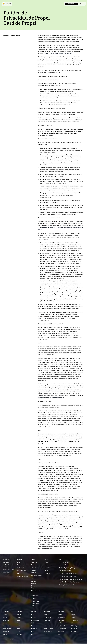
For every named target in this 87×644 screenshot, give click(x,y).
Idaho (19, 620)
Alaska (5, 614)
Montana (33, 634)
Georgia (19, 612)
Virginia (74, 617)
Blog (19, 562)
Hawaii (19, 617)
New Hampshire (49, 617)
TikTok (47, 562)
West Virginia (75, 626)
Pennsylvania (62, 617)
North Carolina (48, 629)
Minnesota (34, 626)
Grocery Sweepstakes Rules (68, 585)
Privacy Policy (63, 565)
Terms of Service (64, 562)
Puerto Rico (61, 620)
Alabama (6, 612)
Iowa (18, 629)
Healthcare (35, 596)
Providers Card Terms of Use (68, 573)
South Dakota (62, 629)
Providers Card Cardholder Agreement (71, 579)
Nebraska (47, 612)
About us (34, 562)
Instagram (48, 565)
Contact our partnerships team (35, 603)
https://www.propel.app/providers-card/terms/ (58, 53)
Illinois (19, 623)
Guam (19, 614)
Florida (5, 634)
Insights (34, 578)
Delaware (6, 631)
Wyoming (74, 631)
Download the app (71, 4)
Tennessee (61, 631)
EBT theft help (22, 571)
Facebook (48, 568)
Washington (75, 620)
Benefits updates (9, 570)
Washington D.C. (76, 623)
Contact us (35, 568)
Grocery (34, 598)
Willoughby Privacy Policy (67, 568)
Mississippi (34, 629)
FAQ (19, 573)
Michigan (33, 623)
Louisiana (33, 612)
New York (47, 626)
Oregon (60, 614)
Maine (32, 614)
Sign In (81, 4)
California (6, 623)
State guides (21, 565)
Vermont (74, 614)
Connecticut (7, 629)
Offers (5, 567)
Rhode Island (62, 623)
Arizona (6, 617)
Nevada (46, 614)
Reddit (47, 571)
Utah (73, 612)
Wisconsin (74, 629)
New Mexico (48, 623)
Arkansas (6, 620)
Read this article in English (12, 36)
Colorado (6, 626)
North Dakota (48, 631)
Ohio (45, 634)
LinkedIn (48, 573)
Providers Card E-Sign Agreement (69, 582)
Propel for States (36, 575)
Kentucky (20, 634)
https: (40, 318)
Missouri (33, 631)
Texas (59, 634)
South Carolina (62, 626)
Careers (34, 565)
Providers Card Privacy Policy (68, 576)
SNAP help (21, 568)
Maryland (33, 617)
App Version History (65, 571)
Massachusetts (35, 620)
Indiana (19, 626)
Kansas (19, 631)
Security (6, 573)
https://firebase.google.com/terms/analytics (51, 398)
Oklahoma (61, 612)
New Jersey (47, 620)
